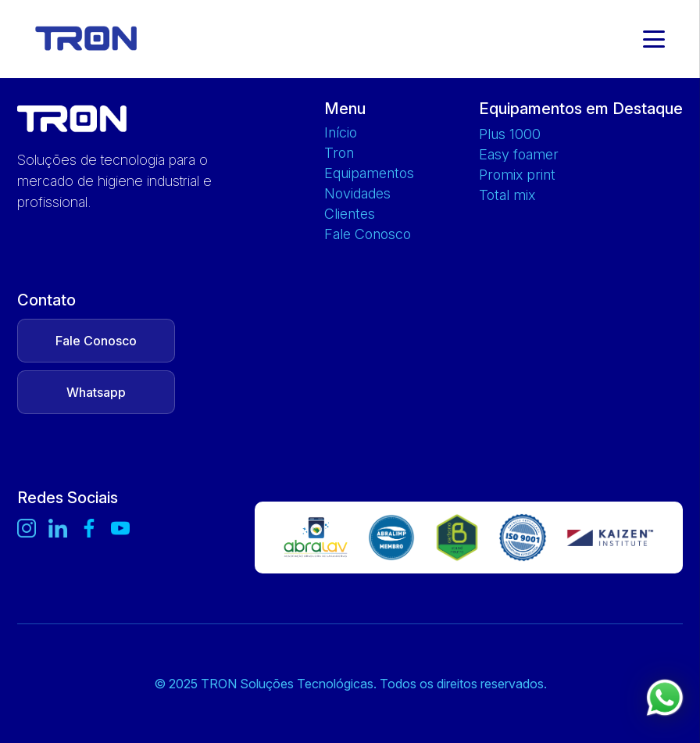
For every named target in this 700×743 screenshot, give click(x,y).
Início (341, 133)
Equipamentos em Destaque (581, 109)
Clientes (350, 214)
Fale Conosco (368, 234)
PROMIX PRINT (517, 175)
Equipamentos (369, 173)
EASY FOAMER (519, 155)
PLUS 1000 (510, 134)
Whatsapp (96, 392)
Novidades (357, 194)
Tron (339, 153)
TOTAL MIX (507, 195)
